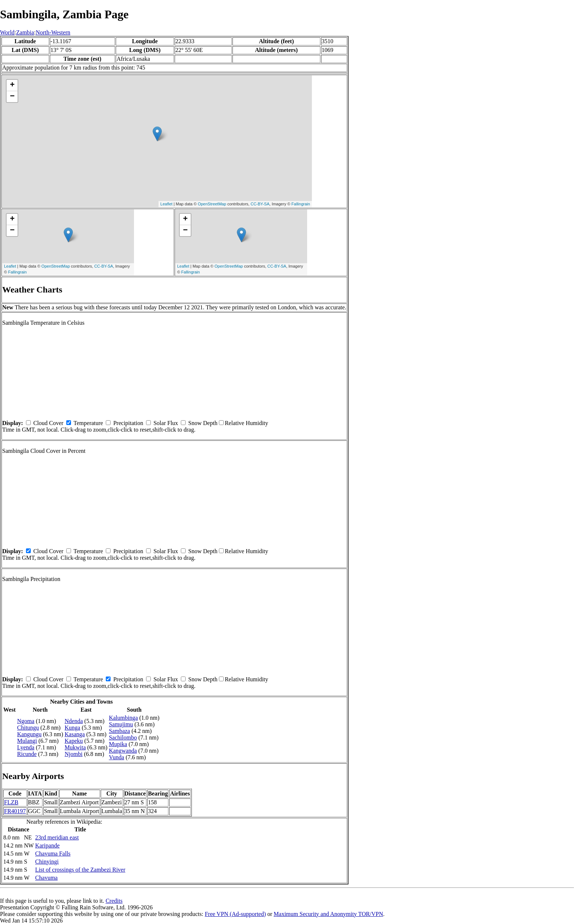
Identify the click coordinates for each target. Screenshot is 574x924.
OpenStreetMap (212, 204)
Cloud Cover (48, 423)
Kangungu (29, 734)
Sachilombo (123, 737)
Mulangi (27, 741)
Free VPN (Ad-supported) (235, 914)
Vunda (116, 757)
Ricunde (27, 754)
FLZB (11, 802)
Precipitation (128, 423)
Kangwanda (123, 751)
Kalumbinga (123, 718)
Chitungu (28, 728)
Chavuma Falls (53, 854)
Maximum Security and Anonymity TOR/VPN (329, 914)
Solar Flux (166, 423)
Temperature (88, 423)
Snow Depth (203, 423)
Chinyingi (47, 862)
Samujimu (121, 724)
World (7, 32)
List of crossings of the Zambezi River (80, 870)
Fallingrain (301, 204)
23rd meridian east (57, 837)
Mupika (118, 744)
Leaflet (166, 204)
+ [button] (12, 85)
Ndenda (74, 721)
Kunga (73, 728)
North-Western (53, 32)
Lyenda (26, 747)
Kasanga (75, 734)
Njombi (74, 754)
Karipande (47, 845)
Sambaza (119, 731)
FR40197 (15, 811)
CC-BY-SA (260, 204)
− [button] (12, 97)
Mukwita (75, 747)
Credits (114, 901)
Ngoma (26, 721)
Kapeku (74, 741)
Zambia (25, 32)
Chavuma (46, 878)
